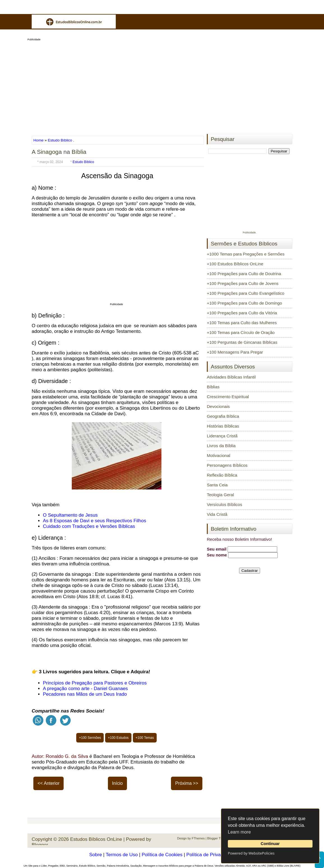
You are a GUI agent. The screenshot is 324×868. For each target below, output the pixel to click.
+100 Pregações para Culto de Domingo (244, 303)
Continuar (270, 844)
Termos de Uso (122, 855)
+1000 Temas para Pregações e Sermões (246, 254)
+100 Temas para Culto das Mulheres (242, 323)
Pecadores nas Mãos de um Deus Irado (85, 694)
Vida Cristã (217, 514)
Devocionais (218, 406)
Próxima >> (187, 783)
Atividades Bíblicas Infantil (231, 377)
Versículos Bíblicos (225, 504)
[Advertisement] (162, 86)
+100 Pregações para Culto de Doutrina (244, 274)
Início (117, 783)
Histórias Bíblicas (223, 426)
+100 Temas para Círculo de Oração (241, 332)
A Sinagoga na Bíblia (59, 152)
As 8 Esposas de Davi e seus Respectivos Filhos (95, 521)
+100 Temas (145, 738)
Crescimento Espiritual (228, 397)
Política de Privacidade (211, 855)
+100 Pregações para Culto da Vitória (242, 313)
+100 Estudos (118, 738)
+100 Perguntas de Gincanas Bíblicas (242, 342)
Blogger (40, 845)
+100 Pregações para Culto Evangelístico (246, 293)
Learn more (239, 832)
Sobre (95, 855)
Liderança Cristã (222, 436)
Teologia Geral (220, 495)
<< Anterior (48, 783)
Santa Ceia (217, 485)
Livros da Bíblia (221, 446)
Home (39, 140)
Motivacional (218, 455)
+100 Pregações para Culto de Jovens (243, 283)
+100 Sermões (90, 738)
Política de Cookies (162, 855)
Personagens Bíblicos (227, 465)
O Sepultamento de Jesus (70, 515)
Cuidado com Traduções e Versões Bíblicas (89, 526)
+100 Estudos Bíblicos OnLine (235, 264)
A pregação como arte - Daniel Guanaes (85, 689)
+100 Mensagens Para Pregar (235, 352)
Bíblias (213, 387)
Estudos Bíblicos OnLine (96, 839)
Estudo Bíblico (60, 140)
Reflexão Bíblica (222, 475)
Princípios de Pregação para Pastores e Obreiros (95, 683)
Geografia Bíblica (223, 416)
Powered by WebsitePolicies (251, 853)
